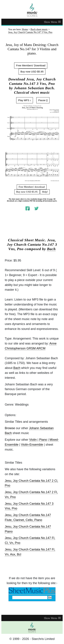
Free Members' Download (31, 65)
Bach (51, 249)
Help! (45, 192)
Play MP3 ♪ (25, 100)
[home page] (32, 10)
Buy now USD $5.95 (32, 72)
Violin (33, 440)
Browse (10, 428)
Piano (43, 440)
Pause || (43, 100)
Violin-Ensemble (32, 445)
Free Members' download (32, 187)
